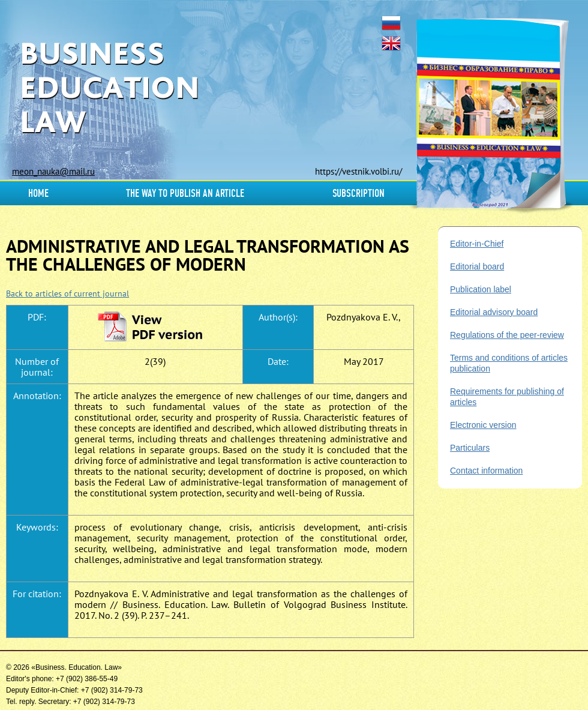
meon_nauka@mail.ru (53, 171)
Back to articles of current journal (67, 293)
